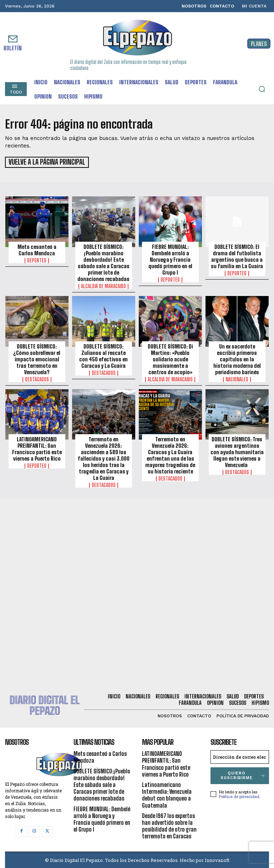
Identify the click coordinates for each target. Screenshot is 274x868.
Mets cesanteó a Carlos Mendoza (37, 249)
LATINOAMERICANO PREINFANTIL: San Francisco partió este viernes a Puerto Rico (37, 448)
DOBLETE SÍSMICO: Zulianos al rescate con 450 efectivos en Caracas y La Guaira (103, 355)
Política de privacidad (239, 795)
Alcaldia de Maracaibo (103, 285)
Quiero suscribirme (243, 774)
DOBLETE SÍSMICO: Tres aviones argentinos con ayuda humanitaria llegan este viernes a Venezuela (237, 451)
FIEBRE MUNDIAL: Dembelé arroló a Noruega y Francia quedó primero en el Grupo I (170, 259)
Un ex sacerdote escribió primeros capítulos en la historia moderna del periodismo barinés (237, 358)
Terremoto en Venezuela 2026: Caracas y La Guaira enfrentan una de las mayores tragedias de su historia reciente (170, 454)
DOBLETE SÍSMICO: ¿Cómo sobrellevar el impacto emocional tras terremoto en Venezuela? (37, 358)
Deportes (37, 260)
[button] (262, 89)
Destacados (37, 378)
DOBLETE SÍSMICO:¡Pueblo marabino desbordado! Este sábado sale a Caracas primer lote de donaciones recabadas (103, 262)
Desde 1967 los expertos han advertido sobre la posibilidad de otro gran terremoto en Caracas (169, 825)
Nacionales (237, 378)
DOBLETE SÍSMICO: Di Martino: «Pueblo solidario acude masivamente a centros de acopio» (170, 358)
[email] (240, 756)
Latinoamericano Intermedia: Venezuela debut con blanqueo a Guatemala (167, 794)
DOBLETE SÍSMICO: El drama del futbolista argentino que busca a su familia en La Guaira (237, 255)
